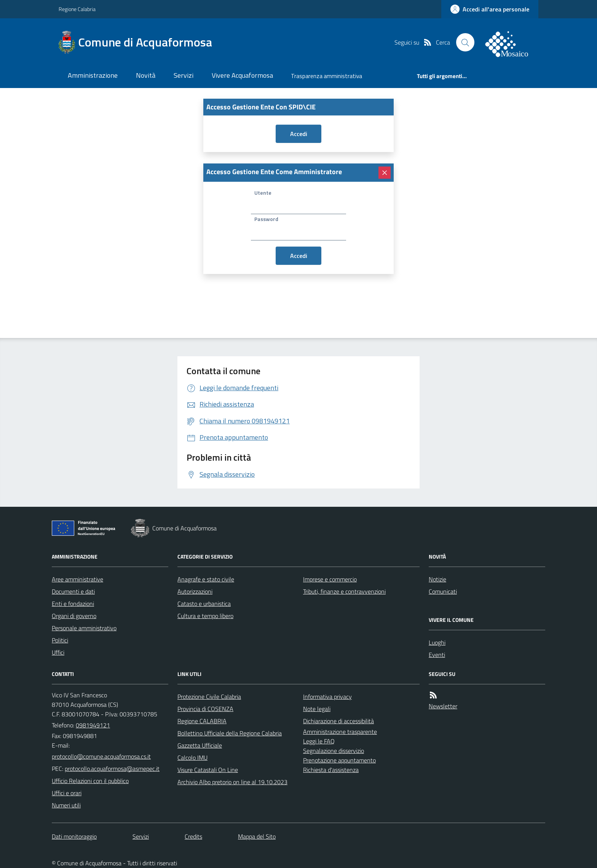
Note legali (317, 709)
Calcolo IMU (192, 757)
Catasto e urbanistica (204, 604)
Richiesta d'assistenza (331, 770)
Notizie (437, 579)
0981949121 (93, 725)
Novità (146, 75)
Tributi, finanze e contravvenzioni (344, 591)
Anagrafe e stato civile (206, 579)
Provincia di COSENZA (205, 709)
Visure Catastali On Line (208, 770)
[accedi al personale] (490, 9)
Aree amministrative (77, 579)
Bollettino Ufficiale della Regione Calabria (230, 733)
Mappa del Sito (257, 836)
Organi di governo (74, 616)
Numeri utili (66, 805)
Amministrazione (93, 75)
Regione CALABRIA (202, 721)
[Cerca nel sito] (465, 42)
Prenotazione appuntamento (339, 760)
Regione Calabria (77, 9)
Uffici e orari (67, 793)
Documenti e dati (73, 591)
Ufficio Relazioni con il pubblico (90, 781)
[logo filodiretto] (511, 42)
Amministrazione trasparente (340, 732)
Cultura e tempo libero (205, 616)
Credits (193, 836)
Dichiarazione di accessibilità (338, 721)
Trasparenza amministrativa (326, 76)
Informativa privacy (327, 697)
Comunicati (443, 591)
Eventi (437, 655)
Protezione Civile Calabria (209, 697)
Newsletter (443, 706)
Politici (60, 640)
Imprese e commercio (330, 579)
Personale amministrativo (84, 628)
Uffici (58, 652)
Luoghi (437, 642)
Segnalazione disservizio (334, 751)
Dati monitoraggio (74, 836)
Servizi (184, 75)
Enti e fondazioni (73, 604)
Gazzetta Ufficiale (200, 745)
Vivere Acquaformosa (242, 75)
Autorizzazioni (195, 591)
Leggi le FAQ (319, 741)
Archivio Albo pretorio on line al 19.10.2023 (232, 782)
